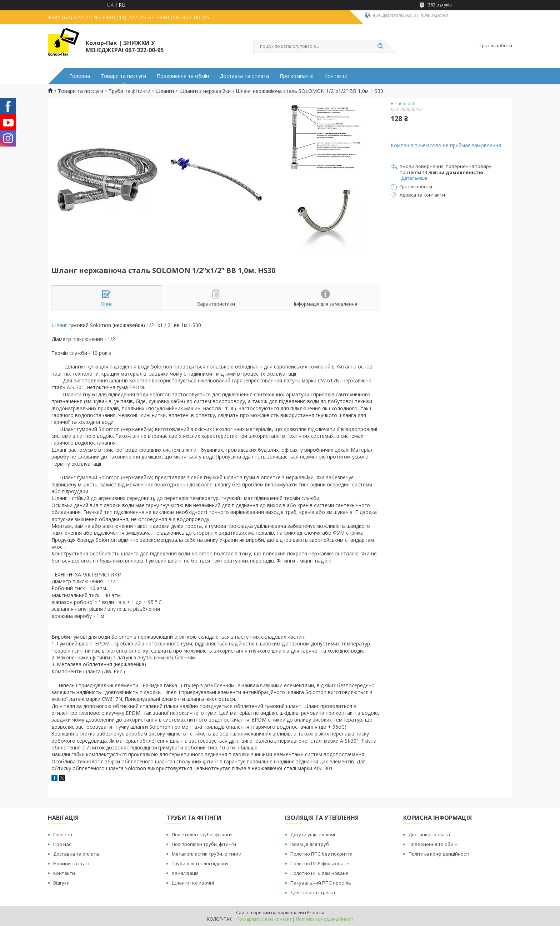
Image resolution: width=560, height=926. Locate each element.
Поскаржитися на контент (264, 919)
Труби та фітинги (129, 91)
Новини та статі (71, 863)
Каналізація (185, 873)
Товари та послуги (123, 76)
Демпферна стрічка (313, 892)
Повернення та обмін (183, 76)
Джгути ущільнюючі (313, 835)
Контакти (336, 76)
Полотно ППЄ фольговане (320, 863)
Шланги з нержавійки (205, 91)
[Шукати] (380, 46)
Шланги (165, 91)
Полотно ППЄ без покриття (321, 854)
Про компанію (297, 76)
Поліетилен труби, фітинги (202, 835)
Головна (80, 76)
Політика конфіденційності (439, 854)
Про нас (62, 844)
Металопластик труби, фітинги (207, 854)
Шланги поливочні (193, 883)
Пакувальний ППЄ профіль (321, 883)
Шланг (59, 325)
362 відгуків (440, 5)
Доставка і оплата (429, 835)
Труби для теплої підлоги (200, 863)
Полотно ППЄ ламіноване (319, 873)
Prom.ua (316, 913)
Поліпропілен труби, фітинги (204, 844)
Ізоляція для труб (310, 844)
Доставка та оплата (244, 76)
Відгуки (61, 883)
